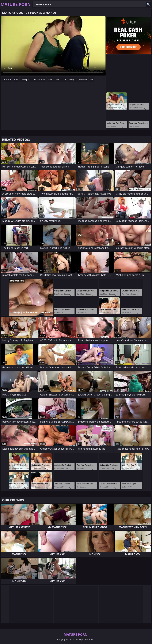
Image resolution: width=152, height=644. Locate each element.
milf (16, 79)
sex (58, 79)
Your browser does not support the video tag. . (53, 46)
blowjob (25, 79)
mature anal (39, 79)
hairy (72, 79)
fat (92, 79)
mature (7, 79)
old (64, 79)
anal (50, 79)
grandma (82, 79)
